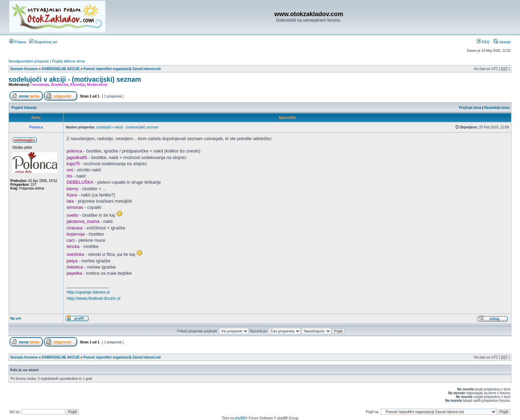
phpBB (240, 418)
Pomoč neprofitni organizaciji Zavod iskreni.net (122, 69)
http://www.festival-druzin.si (94, 298)
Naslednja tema (497, 108)
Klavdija (78, 84)
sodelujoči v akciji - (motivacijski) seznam (75, 79)
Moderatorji (97, 84)
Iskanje (502, 42)
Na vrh (16, 319)
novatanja (40, 84)
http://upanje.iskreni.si (88, 292)
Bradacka (60, 84)
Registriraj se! (43, 42)
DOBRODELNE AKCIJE (61, 69)
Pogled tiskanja (24, 108)
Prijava (18, 42)
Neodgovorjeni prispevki (29, 61)
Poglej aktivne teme (68, 61)
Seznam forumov (24, 69)
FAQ (483, 42)
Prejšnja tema (470, 108)
